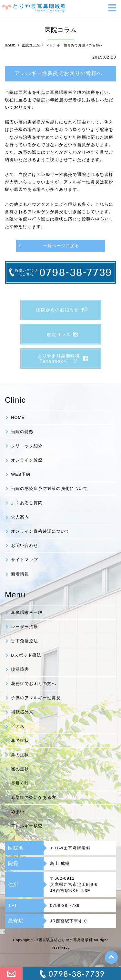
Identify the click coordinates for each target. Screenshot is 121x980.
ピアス (18, 726)
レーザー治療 (25, 627)
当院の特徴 (22, 432)
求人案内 (20, 517)
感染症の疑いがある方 (34, 797)
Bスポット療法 (26, 655)
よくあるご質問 (27, 503)
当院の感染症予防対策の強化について (49, 489)
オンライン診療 (27, 460)
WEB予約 (21, 474)
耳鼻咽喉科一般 (27, 612)
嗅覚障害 (20, 669)
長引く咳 (20, 783)
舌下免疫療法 (25, 641)
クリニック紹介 (27, 446)
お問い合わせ (25, 545)
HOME (18, 417)
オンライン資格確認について (40, 531)
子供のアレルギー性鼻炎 (36, 698)
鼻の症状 (20, 755)
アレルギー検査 (27, 826)
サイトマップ (25, 560)
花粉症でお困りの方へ (34, 684)
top (111, 957)
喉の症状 (20, 769)
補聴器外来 (22, 712)
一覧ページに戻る (61, 246)
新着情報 (20, 574)
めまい (18, 812)
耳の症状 (20, 740)
